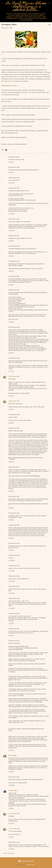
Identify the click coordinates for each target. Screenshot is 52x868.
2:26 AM (11, 241)
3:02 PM (11, 550)
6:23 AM (11, 808)
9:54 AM (11, 538)
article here (11, 81)
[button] (50, 25)
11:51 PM (11, 593)
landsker (11, 790)
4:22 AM (11, 750)
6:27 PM (11, 824)
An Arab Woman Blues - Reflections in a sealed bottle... (26, 7)
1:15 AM (11, 624)
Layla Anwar (12, 376)
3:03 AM (11, 256)
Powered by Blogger (26, 861)
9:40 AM (11, 508)
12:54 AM (11, 849)
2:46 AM (11, 635)
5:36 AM (11, 409)
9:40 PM (11, 772)
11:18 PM (11, 561)
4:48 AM (11, 322)
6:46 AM (11, 423)
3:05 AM (11, 271)
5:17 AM (11, 371)
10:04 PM (11, 183)
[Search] (50, 4)
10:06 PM (11, 785)
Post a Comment (8, 853)
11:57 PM (11, 231)
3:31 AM (11, 285)
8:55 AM (11, 462)
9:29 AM (11, 491)
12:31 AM (11, 608)
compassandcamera (30, 865)
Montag (11, 755)
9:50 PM (11, 173)
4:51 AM (11, 353)
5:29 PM (11, 162)
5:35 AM (11, 396)
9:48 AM (11, 520)
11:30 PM (11, 214)
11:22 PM (11, 581)
